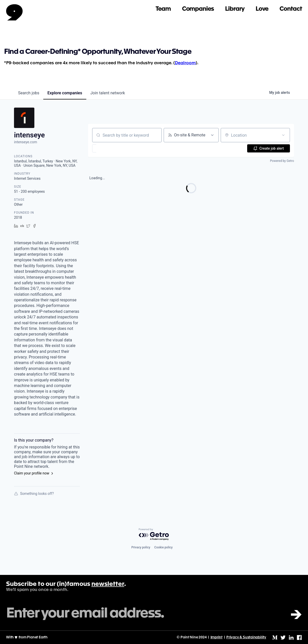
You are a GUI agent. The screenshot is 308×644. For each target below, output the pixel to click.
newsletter (108, 584)
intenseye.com (26, 142)
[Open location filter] (283, 135)
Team (163, 9)
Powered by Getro (282, 161)
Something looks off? (34, 494)
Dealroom (185, 63)
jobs (29, 93)
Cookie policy (163, 547)
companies (65, 93)
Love (262, 9)
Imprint (217, 637)
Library (235, 9)
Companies (198, 9)
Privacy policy (141, 547)
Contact (291, 9)
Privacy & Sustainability (246, 637)
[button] (109, 148)
